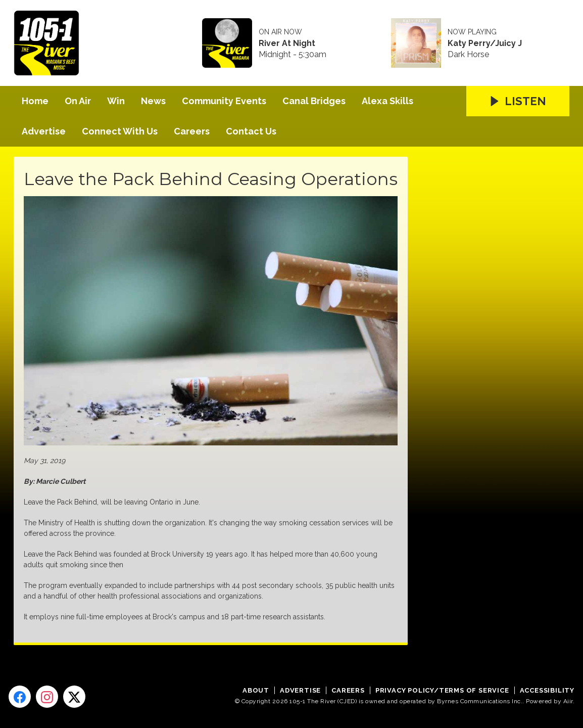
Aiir (568, 701)
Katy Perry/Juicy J (485, 43)
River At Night (287, 43)
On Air (78, 101)
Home (35, 101)
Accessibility (547, 690)
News (153, 101)
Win (116, 101)
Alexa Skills (387, 101)
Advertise (44, 131)
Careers (192, 131)
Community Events (224, 101)
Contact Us (251, 131)
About (256, 690)
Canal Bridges (314, 101)
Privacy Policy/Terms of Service (442, 690)
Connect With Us (120, 131)
